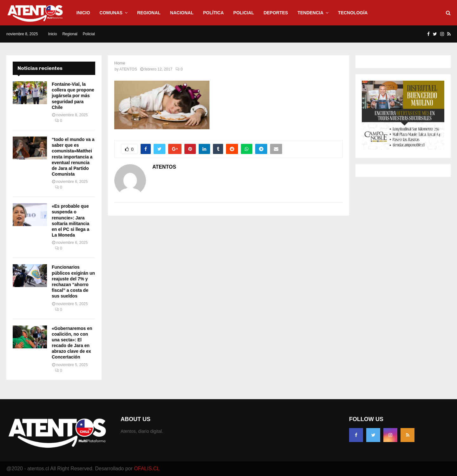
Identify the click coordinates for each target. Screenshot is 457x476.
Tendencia (310, 13)
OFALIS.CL (147, 469)
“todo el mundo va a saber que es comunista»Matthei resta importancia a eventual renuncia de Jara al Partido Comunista (73, 157)
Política (213, 13)
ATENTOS (128, 69)
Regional (149, 13)
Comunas (111, 13)
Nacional (182, 13)
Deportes (276, 13)
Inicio (83, 13)
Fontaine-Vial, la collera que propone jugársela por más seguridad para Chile (73, 96)
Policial (244, 13)
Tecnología (353, 13)
